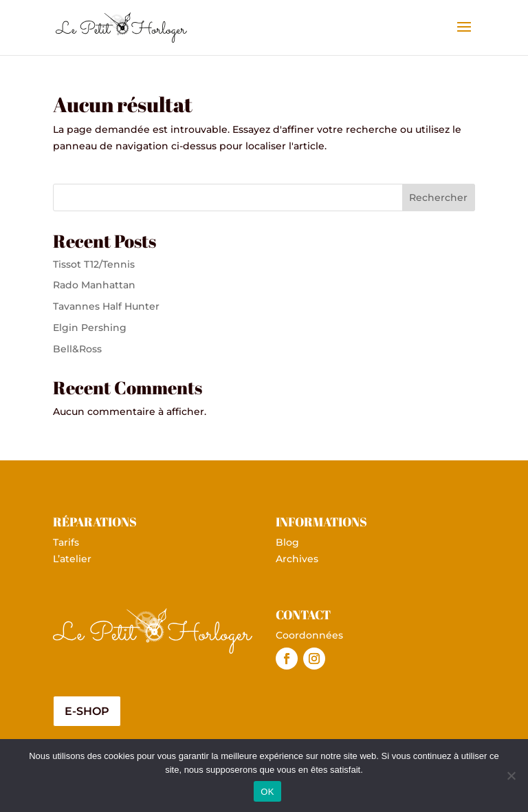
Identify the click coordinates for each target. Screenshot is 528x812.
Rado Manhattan (94, 285)
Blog (287, 542)
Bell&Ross (77, 349)
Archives (297, 559)
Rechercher (438, 197)
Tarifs (66, 542)
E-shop (87, 711)
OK (267, 792)
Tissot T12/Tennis (94, 264)
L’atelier (72, 559)
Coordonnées (309, 635)
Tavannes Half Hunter (106, 306)
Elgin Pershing (90, 328)
